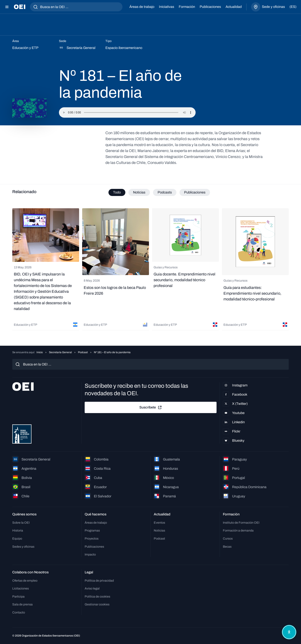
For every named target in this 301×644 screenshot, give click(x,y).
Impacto (90, 554)
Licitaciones (21, 588)
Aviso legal (92, 588)
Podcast (83, 352)
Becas (227, 547)
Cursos (228, 539)
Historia (18, 530)
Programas (92, 530)
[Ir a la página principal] (20, 7)
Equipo (17, 539)
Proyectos (92, 539)
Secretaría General (60, 352)
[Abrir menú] (7, 7)
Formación (187, 7)
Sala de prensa (22, 604)
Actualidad (234, 7)
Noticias (159, 530)
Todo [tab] (117, 192)
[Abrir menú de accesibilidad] (289, 632)
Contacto (19, 612)
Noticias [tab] (139, 192)
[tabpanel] (150, 269)
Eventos (159, 523)
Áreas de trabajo (142, 7)
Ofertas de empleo (25, 581)
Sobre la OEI (21, 523)
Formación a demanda (238, 530)
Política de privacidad (99, 581)
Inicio (40, 352)
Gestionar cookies (97, 604)
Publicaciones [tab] (195, 192)
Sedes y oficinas (23, 547)
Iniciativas (167, 7)
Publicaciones (210, 7)
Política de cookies (97, 596)
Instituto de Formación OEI (241, 523)
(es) (293, 7)
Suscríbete (151, 408)
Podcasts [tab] (165, 192)
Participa (18, 596)
